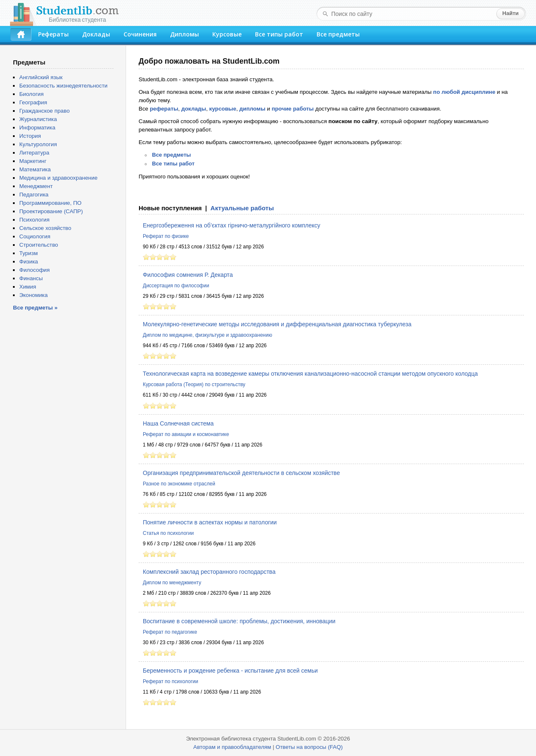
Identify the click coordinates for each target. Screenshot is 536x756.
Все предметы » (35, 308)
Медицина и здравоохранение (58, 178)
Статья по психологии (168, 533)
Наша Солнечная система (178, 423)
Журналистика (38, 119)
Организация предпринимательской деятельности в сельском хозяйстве (241, 473)
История (30, 136)
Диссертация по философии (176, 286)
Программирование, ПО (50, 203)
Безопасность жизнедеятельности (63, 86)
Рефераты (53, 34)
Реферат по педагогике (170, 632)
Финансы (31, 278)
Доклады (96, 34)
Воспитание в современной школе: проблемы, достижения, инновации (239, 621)
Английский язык (41, 77)
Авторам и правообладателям (232, 747)
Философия (35, 270)
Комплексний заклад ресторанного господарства (209, 572)
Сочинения (140, 34)
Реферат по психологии (170, 681)
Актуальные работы (242, 208)
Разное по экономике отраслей (179, 484)
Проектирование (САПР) (51, 211)
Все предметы (338, 34)
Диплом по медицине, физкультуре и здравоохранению (207, 335)
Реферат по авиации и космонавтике (186, 434)
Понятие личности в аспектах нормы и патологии (210, 522)
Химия (28, 287)
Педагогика (34, 195)
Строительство (39, 245)
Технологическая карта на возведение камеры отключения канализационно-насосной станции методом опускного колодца (310, 374)
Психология (34, 220)
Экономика (33, 295)
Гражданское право (44, 111)
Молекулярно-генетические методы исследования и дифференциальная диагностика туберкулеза (277, 324)
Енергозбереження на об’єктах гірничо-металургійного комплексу (232, 225)
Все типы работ (279, 34)
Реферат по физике (166, 236)
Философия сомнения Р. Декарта (188, 275)
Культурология (38, 144)
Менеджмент (36, 186)
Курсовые (227, 34)
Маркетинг (33, 161)
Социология (35, 236)
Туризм (28, 253)
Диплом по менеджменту (172, 583)
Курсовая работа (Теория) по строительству (194, 384)
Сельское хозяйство (45, 228)
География (33, 102)
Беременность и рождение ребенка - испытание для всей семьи (230, 671)
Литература (34, 153)
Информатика (37, 128)
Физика (29, 262)
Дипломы (184, 34)
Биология (31, 94)
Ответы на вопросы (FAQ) (309, 747)
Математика (35, 169)
